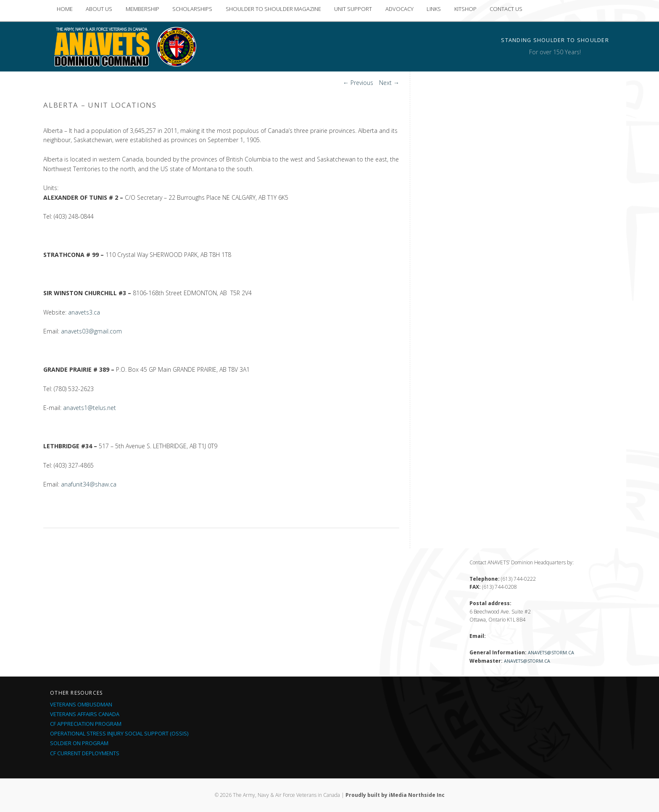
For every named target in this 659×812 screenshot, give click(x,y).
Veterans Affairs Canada (85, 714)
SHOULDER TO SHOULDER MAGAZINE (273, 9)
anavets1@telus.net (90, 408)
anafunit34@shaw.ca (89, 484)
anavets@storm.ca (551, 652)
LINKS (434, 9)
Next (389, 83)
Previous (358, 83)
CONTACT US (506, 9)
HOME (65, 9)
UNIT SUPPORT (353, 9)
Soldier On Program (79, 743)
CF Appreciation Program (86, 724)
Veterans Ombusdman (81, 704)
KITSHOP (465, 9)
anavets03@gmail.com (91, 331)
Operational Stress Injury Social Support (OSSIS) (119, 733)
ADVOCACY (399, 9)
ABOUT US (99, 9)
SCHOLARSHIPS (192, 9)
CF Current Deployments (85, 753)
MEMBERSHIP (142, 9)
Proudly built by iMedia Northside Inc (395, 795)
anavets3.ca (84, 312)
